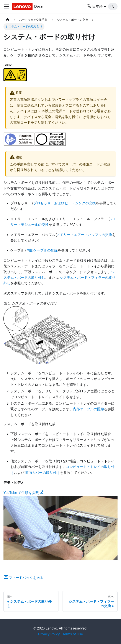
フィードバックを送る (23, 578)
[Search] (113, 6)
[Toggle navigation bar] (7, 6)
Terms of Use (73, 634)
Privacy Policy (49, 634)
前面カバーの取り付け (43, 473)
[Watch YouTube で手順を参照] (60, 528)
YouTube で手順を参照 (23, 493)
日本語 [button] (95, 6)
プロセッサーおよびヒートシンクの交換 (65, 203)
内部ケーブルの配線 (42, 250)
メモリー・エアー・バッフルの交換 (84, 235)
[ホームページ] (8, 20)
